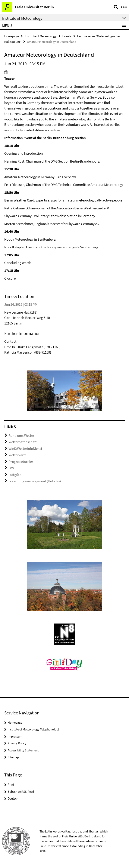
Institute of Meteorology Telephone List (33, 729)
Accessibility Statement (23, 750)
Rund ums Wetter (21, 435)
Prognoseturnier (21, 462)
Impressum (15, 736)
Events (67, 36)
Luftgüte (15, 475)
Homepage (12, 36)
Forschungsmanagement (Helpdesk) (36, 481)
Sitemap (13, 757)
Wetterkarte (18, 455)
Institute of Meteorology (41, 36)
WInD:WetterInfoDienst (25, 449)
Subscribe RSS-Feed (21, 792)
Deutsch (13, 798)
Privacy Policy (17, 743)
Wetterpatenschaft (23, 442)
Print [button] (11, 784)
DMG (12, 468)
